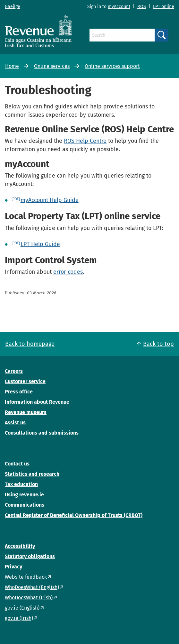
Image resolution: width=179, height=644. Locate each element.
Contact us (17, 464)
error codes (68, 272)
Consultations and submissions (42, 433)
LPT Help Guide (40, 244)
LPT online (164, 7)
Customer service (25, 381)
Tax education (21, 484)
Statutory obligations (30, 556)
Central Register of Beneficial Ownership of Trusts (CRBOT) (74, 515)
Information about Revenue (37, 402)
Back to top (158, 344)
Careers (14, 371)
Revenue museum (26, 412)
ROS (142, 7)
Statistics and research (32, 474)
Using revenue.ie (24, 495)
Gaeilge (13, 7)
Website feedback (26, 577)
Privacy (13, 567)
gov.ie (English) (22, 608)
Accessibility (20, 546)
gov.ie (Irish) (19, 618)
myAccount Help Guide (50, 200)
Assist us (15, 423)
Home (12, 66)
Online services (52, 66)
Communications (25, 505)
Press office (19, 392)
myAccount (119, 7)
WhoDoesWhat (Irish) (29, 598)
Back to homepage (30, 344)
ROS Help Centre (85, 141)
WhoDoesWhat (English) (32, 587)
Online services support (112, 66)
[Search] (122, 35)
